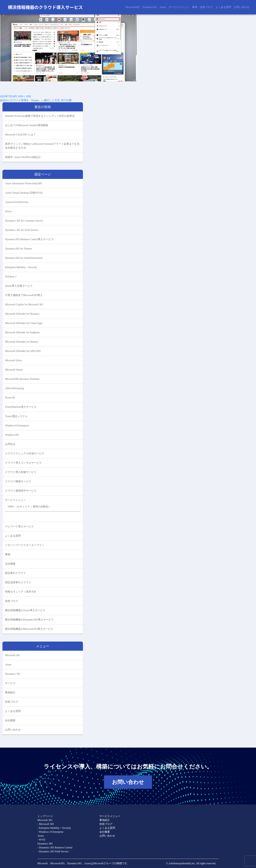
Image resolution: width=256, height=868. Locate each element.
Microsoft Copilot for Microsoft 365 (24, 304)
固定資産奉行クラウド (18, 582)
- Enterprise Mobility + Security (54, 828)
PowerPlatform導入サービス (21, 407)
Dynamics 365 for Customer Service (24, 221)
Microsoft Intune (14, 370)
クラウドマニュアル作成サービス (25, 453)
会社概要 (10, 564)
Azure (163, 7)
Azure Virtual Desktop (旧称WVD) (24, 193)
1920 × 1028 (24, 96)
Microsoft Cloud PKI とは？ (20, 135)
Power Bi (10, 398)
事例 (195, 7)
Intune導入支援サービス (19, 286)
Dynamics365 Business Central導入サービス (29, 239)
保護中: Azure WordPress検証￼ (23, 157)
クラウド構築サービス (18, 481)
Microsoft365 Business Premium (22, 379)
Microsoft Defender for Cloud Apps (24, 323)
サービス (10, 683)
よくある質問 (223, 7)
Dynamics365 (150, 7)
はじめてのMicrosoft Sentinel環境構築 (27, 125)
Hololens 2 (11, 277)
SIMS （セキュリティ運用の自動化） (29, 507)
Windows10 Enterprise (17, 426)
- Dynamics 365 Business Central (55, 847)
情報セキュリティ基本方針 (21, 592)
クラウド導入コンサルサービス (23, 463)
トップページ (45, 816)
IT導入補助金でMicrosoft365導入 (24, 295)
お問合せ (10, 444)
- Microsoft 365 (46, 824)
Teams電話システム (16, 416)
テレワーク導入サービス (19, 526)
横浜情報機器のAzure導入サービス (25, 610)
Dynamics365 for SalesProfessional (24, 258)
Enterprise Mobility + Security (21, 267)
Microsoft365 (133, 7)
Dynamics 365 (13, 674)
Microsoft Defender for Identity (22, 342)
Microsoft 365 (12, 655)
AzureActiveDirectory (17, 202)
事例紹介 (10, 692)
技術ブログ (206, 7)
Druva (8, 211)
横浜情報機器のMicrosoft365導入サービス (29, 629)
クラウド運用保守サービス (21, 491)
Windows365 (12, 435)
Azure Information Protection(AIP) (24, 183)
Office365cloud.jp (15, 388)
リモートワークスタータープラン (25, 545)
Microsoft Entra (13, 360)
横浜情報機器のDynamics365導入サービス (29, 620)
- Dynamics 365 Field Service (53, 851)
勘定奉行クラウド (16, 573)
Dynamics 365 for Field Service (22, 230)
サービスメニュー (179, 7)
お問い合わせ (242, 7)
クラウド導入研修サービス (21, 472)
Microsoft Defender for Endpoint (22, 332)
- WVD (41, 840)
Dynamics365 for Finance (19, 249)
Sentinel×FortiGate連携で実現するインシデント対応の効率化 (40, 116)
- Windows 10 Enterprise (50, 832)
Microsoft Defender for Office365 (23, 351)
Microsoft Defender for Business (22, 314)
